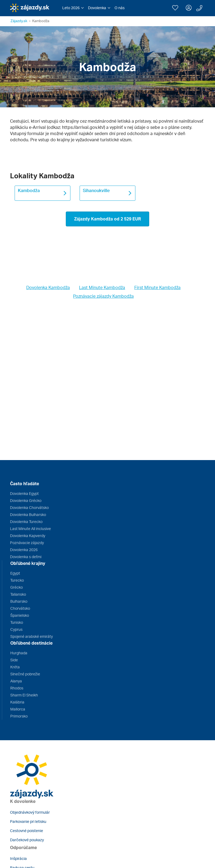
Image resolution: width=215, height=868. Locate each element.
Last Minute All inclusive (30, 529)
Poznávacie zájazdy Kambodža (103, 296)
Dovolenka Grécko (26, 500)
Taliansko (18, 594)
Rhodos (17, 688)
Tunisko (17, 622)
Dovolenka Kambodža (48, 287)
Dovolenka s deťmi (26, 557)
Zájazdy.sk (19, 21)
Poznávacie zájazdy (27, 543)
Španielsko (20, 615)
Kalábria (17, 702)
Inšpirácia (18, 858)
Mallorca (18, 709)
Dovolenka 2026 (24, 550)
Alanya (16, 681)
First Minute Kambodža (157, 287)
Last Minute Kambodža (102, 287)
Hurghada (19, 653)
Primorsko (19, 716)
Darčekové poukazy (27, 840)
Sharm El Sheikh (24, 695)
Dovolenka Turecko (26, 522)
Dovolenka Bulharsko (28, 515)
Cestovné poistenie (27, 831)
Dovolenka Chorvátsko (29, 507)
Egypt (15, 573)
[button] (73, 8)
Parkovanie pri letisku (28, 821)
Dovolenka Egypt (24, 493)
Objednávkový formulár (30, 812)
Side (14, 660)
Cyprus (16, 629)
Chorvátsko (20, 608)
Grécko (17, 587)
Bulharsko (19, 601)
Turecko (17, 580)
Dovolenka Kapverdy (28, 536)
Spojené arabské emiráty (32, 636)
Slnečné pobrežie (25, 674)
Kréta (15, 667)
